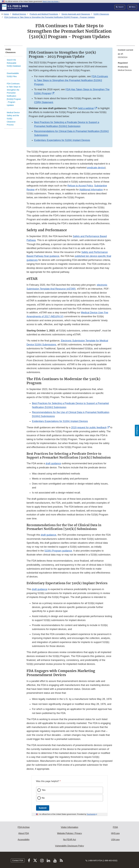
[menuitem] (126, 54)
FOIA (115, 827)
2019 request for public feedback (89, 427)
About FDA (24, 833)
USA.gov (115, 840)
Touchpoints (91, 814)
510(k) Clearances (101, 14)
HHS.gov (115, 833)
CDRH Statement (44, 102)
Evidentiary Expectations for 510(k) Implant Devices (62, 140)
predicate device (96, 168)
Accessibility (24, 840)
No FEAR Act (69, 840)
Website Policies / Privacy (69, 833)
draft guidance (53, 463)
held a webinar (86, 108)
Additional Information (91, 190)
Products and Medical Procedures (44, 14)
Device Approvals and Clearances (76, 14)
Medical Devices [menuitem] (125, 70)
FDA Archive (24, 827)
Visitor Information (69, 827)
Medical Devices (19, 14)
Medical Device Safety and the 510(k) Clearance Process (13, 119)
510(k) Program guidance (58, 551)
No (43, 798)
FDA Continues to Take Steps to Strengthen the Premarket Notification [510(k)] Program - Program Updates (50, 17)
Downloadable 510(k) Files (13, 75)
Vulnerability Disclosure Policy (69, 846)
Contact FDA (18, 860)
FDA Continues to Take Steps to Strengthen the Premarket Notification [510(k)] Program (71, 80)
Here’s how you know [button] (51, 1)
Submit (43, 808)
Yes (44, 790)
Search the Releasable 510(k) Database (14, 63)
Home (6, 14)
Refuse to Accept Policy (80, 186)
